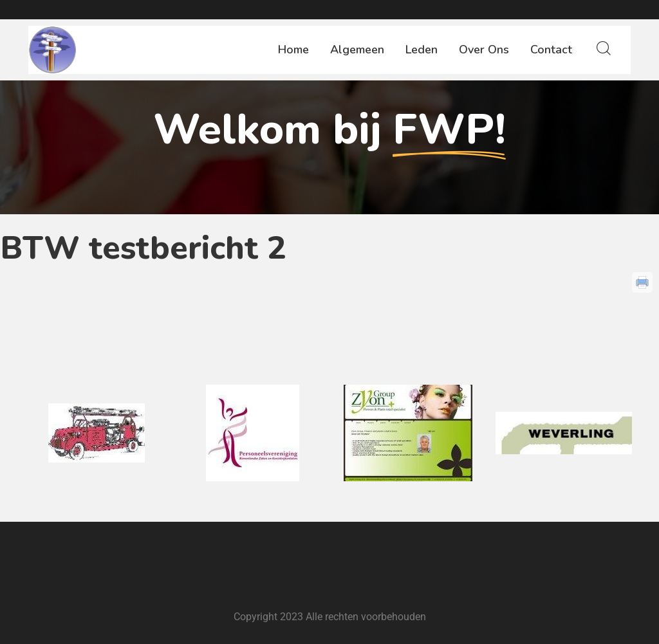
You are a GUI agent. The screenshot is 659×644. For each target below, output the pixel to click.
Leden (422, 50)
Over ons (484, 50)
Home (293, 50)
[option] (97, 433)
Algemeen (357, 50)
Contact (551, 50)
